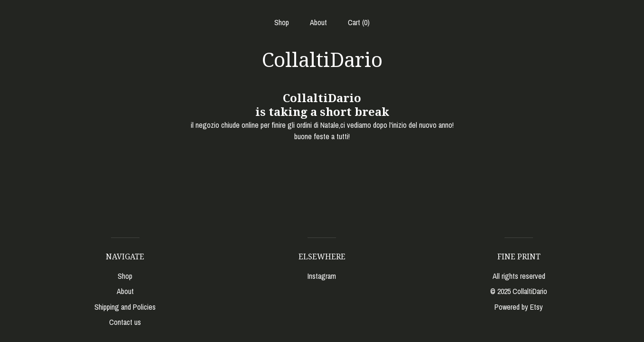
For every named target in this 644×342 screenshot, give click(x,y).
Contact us (125, 322)
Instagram (322, 276)
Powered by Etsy (519, 307)
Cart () (359, 22)
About (318, 22)
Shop (282, 22)
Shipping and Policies (125, 307)
